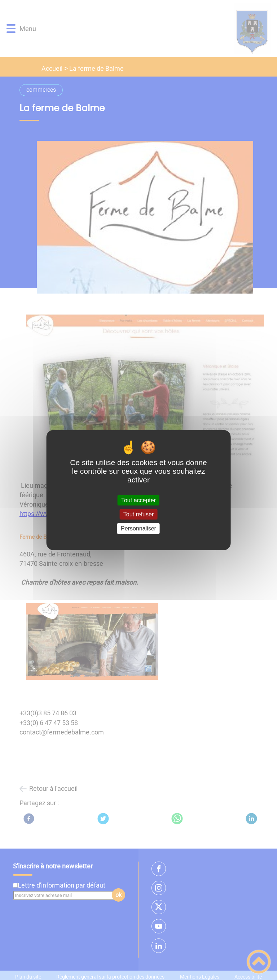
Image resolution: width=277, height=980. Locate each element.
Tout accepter (138, 500)
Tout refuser (138, 514)
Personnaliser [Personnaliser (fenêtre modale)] (138, 528)
